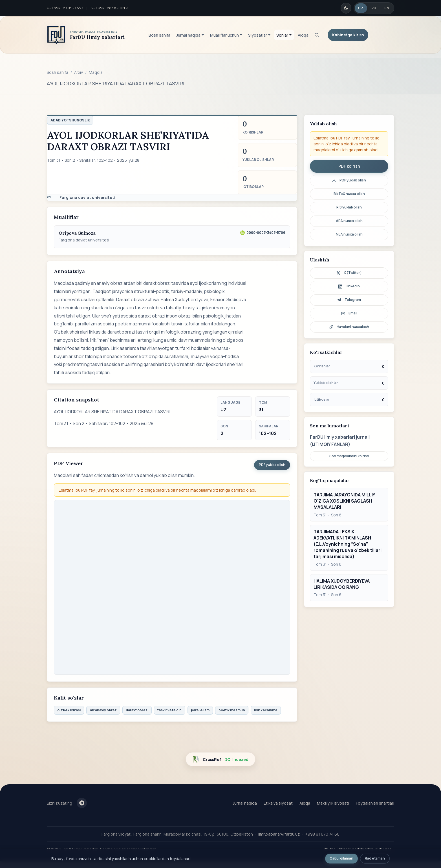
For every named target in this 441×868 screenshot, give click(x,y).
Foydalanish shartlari (375, 803)
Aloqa (303, 35)
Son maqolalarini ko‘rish (349, 456)
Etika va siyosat (278, 803)
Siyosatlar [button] (258, 35)
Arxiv (79, 72)
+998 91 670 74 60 (322, 834)
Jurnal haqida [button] (188, 35)
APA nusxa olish (349, 221)
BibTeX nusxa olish (349, 194)
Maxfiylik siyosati (333, 803)
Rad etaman (375, 858)
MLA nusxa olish (349, 234)
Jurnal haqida (245, 803)
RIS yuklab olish (349, 207)
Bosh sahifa (159, 35)
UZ (361, 8)
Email (349, 313)
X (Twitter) (349, 273)
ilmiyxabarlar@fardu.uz (279, 834)
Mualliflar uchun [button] (224, 35)
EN (387, 8)
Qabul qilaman (341, 858)
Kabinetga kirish (348, 35)
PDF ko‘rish (349, 166)
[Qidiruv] (317, 35)
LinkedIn (349, 286)
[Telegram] (82, 803)
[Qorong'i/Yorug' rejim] (346, 8)
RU (374, 8)
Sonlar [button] (282, 35)
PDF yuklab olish (272, 465)
